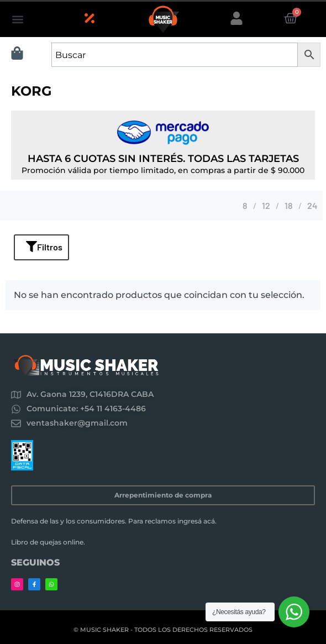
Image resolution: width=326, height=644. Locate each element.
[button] (17, 20)
